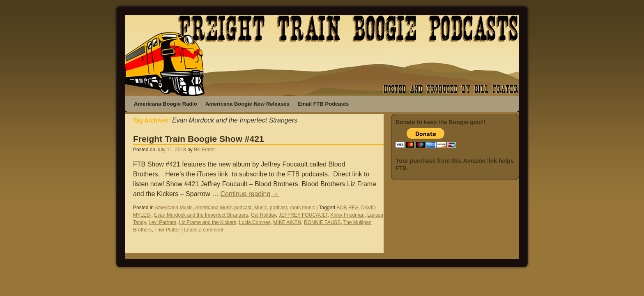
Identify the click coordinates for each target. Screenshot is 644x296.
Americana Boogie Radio (166, 104)
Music (261, 208)
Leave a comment (204, 230)
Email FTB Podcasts (323, 104)
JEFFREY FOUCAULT (303, 215)
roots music (302, 208)
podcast (278, 208)
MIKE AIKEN (287, 222)
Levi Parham (162, 222)
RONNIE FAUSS (322, 222)
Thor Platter (167, 230)
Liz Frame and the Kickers (208, 222)
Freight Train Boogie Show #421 (199, 139)
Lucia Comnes (255, 222)
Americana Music (174, 208)
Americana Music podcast (223, 208)
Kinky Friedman (347, 215)
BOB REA (347, 208)
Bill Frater (204, 150)
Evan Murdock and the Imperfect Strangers (201, 215)
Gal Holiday (263, 215)
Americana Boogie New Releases (247, 104)
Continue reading (250, 194)
